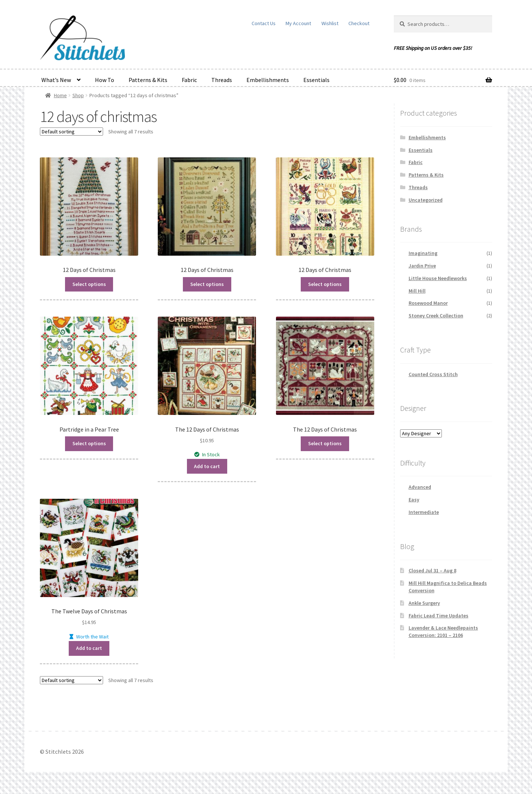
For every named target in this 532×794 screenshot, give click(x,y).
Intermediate (424, 512)
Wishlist (330, 23)
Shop (78, 95)
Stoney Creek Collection (436, 316)
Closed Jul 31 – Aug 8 (432, 570)
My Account (298, 23)
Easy (414, 500)
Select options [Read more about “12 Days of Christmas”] (89, 284)
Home (60, 95)
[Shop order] (71, 132)
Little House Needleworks (438, 278)
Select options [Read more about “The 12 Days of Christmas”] (325, 443)
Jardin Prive (422, 266)
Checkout (359, 23)
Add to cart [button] (207, 466)
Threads (222, 80)
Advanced (420, 487)
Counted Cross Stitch (433, 374)
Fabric (189, 80)
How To (105, 80)
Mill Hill (417, 291)
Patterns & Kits (148, 80)
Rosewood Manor (428, 303)
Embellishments (268, 80)
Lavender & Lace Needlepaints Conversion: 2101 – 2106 (443, 631)
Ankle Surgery (424, 603)
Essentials (316, 80)
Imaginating (423, 253)
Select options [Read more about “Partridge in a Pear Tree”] (89, 443)
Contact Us (264, 23)
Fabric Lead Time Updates (439, 616)
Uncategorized (426, 200)
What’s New (56, 80)
